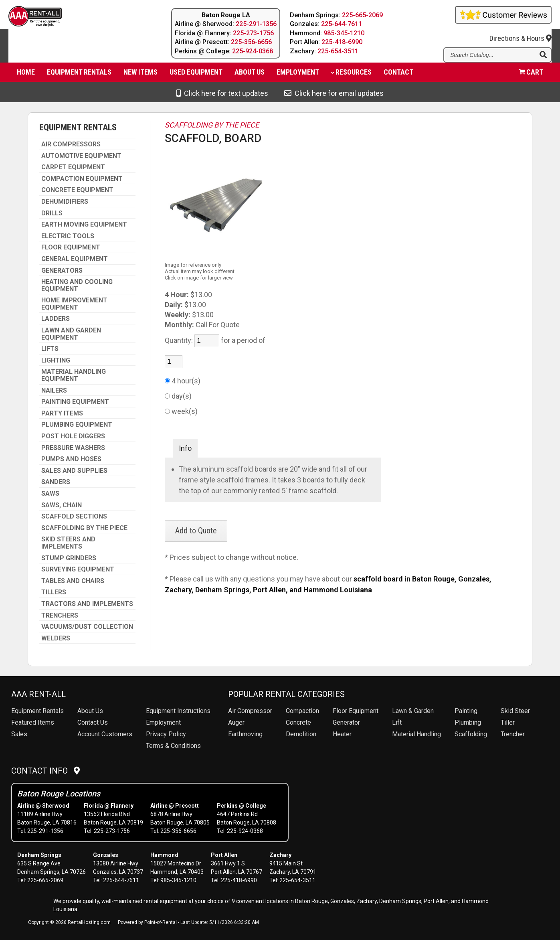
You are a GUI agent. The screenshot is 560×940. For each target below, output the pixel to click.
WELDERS (56, 638)
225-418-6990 (342, 42)
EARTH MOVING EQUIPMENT (84, 225)
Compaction (302, 711)
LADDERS (56, 319)
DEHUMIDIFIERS (65, 202)
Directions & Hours (521, 33)
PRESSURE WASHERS (73, 448)
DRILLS (52, 213)
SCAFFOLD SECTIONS (74, 517)
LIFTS (50, 349)
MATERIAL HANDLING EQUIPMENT (74, 375)
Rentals (37, 711)
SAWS (50, 494)
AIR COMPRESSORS (71, 144)
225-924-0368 (253, 51)
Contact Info (45, 771)
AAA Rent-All (38, 694)
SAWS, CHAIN (62, 505)
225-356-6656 (251, 42)
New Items (141, 74)
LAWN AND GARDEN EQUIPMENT (71, 334)
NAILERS (54, 391)
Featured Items (33, 722)
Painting (466, 711)
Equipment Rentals (79, 74)
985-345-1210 (344, 33)
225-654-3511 (338, 51)
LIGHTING (56, 361)
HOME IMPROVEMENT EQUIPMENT (74, 304)
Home (26, 74)
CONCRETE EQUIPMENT (77, 190)
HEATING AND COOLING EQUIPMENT (77, 285)
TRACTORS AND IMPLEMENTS (87, 604)
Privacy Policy (166, 734)
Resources (351, 74)
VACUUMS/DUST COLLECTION (87, 627)
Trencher (513, 734)
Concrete (298, 722)
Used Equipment (196, 74)
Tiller (508, 722)
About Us (90, 711)
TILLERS (54, 592)
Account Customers (105, 734)
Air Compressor (250, 711)
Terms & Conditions (173, 746)
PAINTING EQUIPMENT (75, 402)
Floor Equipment (356, 711)
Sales (19, 734)
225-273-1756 (253, 33)
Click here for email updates (334, 93)
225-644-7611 (342, 24)
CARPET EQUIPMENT (73, 167)
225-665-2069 (363, 15)
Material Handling (416, 734)
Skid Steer (515, 711)
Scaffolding (471, 734)
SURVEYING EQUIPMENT (78, 569)
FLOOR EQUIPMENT (71, 247)
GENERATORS (62, 271)
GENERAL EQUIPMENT (75, 259)
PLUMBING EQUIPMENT (77, 425)
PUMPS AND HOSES (71, 459)
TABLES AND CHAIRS (73, 581)
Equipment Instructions (178, 711)
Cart (531, 74)
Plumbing (468, 722)
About (250, 74)
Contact (398, 74)
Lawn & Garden (413, 711)
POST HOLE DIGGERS (73, 436)
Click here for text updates (222, 93)
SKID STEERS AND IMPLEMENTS (68, 543)
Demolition (301, 734)
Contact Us (93, 722)
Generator (346, 722)
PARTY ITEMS (62, 413)
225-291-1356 (256, 24)
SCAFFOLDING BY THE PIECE (84, 528)
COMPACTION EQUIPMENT (82, 179)
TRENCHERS (60, 616)
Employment (298, 74)
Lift (397, 722)
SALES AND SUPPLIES (74, 471)
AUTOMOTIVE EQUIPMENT (81, 156)
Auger (236, 722)
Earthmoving (245, 734)
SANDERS (56, 482)
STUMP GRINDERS (69, 558)
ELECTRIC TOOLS (68, 236)
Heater (342, 734)
